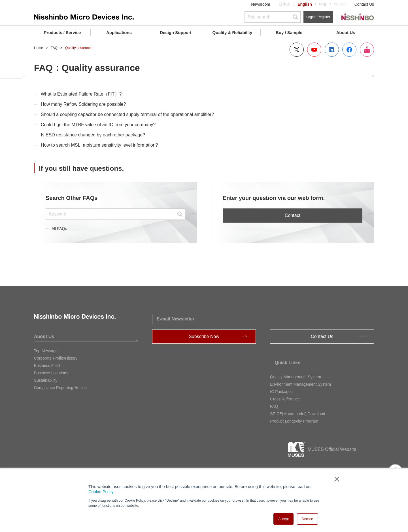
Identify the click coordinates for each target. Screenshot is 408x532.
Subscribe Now (204, 336)
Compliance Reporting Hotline (60, 388)
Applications (119, 32)
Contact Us (364, 4)
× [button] (336, 479)
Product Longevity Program (294, 421)
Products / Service (62, 32)
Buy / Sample (289, 32)
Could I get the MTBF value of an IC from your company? (98, 125)
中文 (323, 4)
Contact (293, 215)
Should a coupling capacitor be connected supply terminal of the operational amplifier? (127, 114)
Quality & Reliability (232, 32)
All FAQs (59, 229)
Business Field (47, 366)
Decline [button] (307, 519)
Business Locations (51, 373)
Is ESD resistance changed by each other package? (93, 135)
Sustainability (46, 380)
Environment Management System (300, 384)
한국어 (340, 4)
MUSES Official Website (332, 449)
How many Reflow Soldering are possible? (83, 104)
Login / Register (318, 17)
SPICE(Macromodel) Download (298, 414)
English (305, 4)
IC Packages (281, 392)
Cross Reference (285, 399)
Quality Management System (296, 377)
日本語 (284, 4)
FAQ (54, 48)
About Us (346, 32)
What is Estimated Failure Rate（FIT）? (81, 94)
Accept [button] (283, 519)
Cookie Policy (101, 492)
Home (39, 48)
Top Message (46, 351)
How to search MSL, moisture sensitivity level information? (99, 145)
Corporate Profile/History (56, 358)
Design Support (176, 32)
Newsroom (261, 4)
